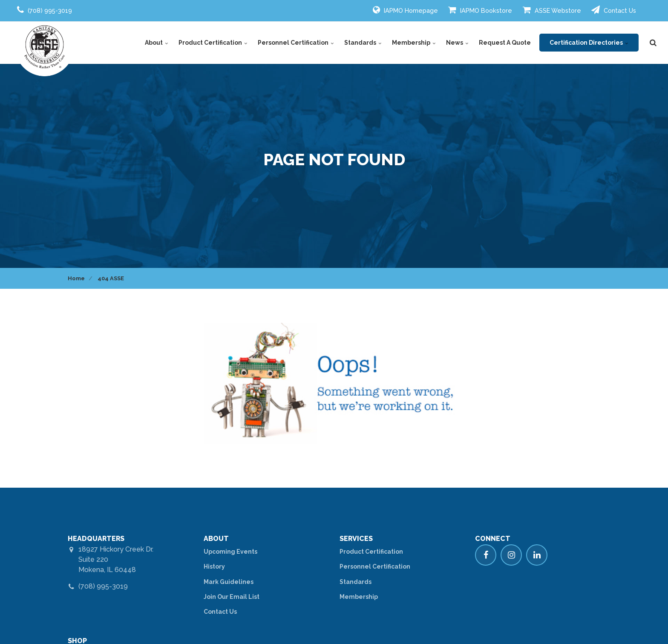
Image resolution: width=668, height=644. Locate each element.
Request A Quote (505, 43)
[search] (653, 43)
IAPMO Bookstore (480, 10)
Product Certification (213, 43)
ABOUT (216, 539)
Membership (414, 43)
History (214, 566)
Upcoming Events (230, 552)
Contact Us (614, 10)
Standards (363, 43)
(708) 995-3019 (103, 586)
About (157, 43)
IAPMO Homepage (405, 10)
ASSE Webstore (552, 10)
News (457, 43)
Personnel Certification (296, 43)
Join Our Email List (232, 597)
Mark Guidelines (229, 582)
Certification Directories (589, 43)
